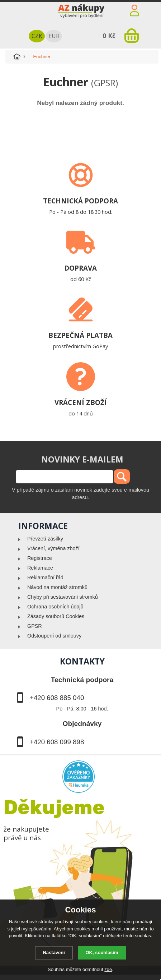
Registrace (40, 558)
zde (108, 969)
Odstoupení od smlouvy (54, 636)
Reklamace (40, 568)
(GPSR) (105, 83)
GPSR (35, 626)
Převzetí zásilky (45, 539)
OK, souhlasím (102, 953)
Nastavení (54, 953)
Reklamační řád (45, 578)
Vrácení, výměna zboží (53, 548)
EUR (54, 36)
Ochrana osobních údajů (55, 607)
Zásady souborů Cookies (56, 616)
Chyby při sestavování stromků (63, 597)
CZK (37, 36)
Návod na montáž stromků (57, 587)
